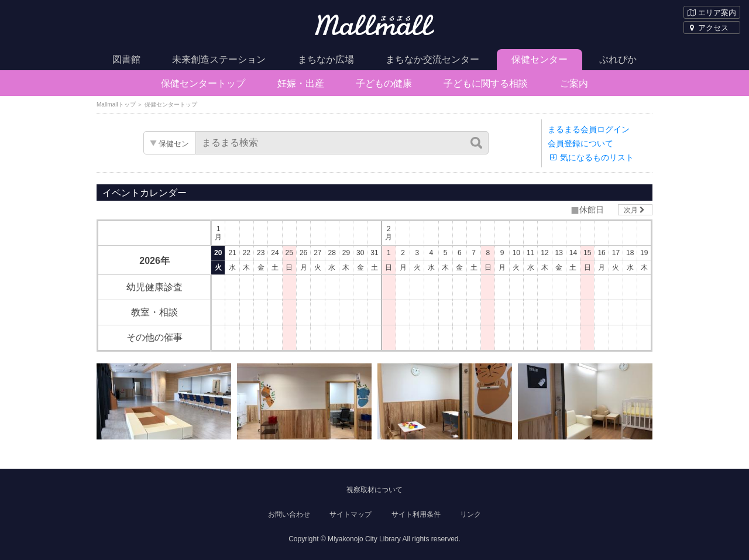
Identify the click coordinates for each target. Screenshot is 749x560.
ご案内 (574, 83)
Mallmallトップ (116, 104)
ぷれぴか (618, 59)
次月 (635, 210)
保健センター (540, 59)
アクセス (708, 28)
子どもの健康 (384, 83)
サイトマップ (351, 514)
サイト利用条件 (416, 514)
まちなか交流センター (432, 59)
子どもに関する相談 (486, 83)
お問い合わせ (289, 514)
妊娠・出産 (301, 83)
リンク (470, 514)
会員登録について (580, 143)
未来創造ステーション (219, 59)
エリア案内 (712, 13)
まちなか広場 (326, 59)
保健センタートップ (203, 83)
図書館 (126, 59)
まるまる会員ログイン (589, 129)
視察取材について (374, 490)
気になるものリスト (591, 157)
